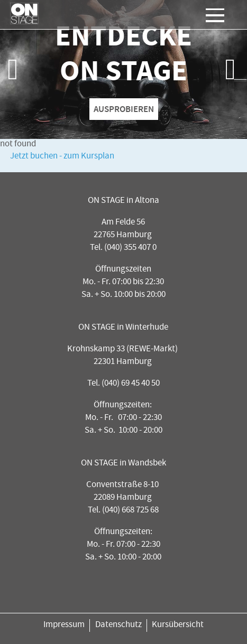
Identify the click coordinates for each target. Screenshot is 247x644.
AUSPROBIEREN (124, 109)
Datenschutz (118, 625)
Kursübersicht (178, 625)
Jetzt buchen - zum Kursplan (62, 157)
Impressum (64, 625)
